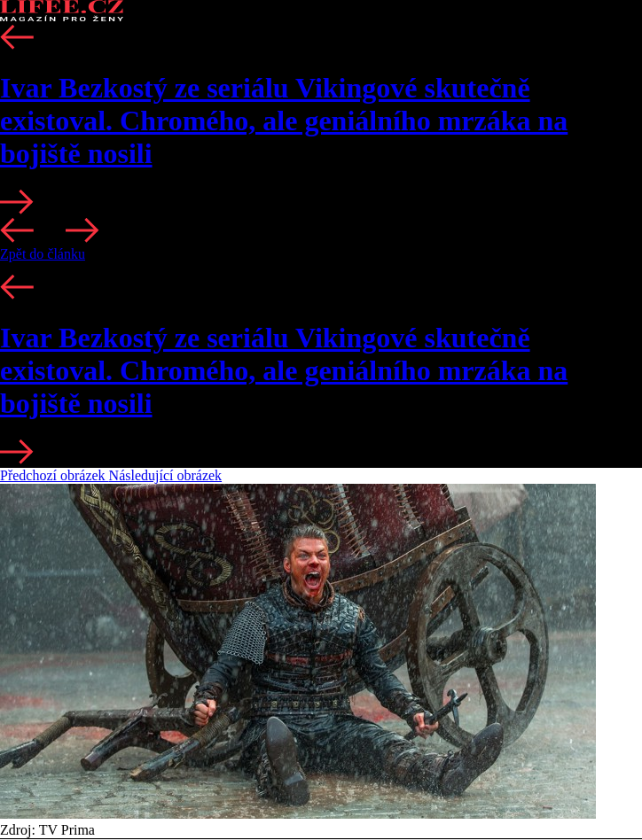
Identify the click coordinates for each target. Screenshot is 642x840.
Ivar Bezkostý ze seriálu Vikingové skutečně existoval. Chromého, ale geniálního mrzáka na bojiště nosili (284, 121)
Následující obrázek (166, 475)
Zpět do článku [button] (43, 254)
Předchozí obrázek (55, 475)
